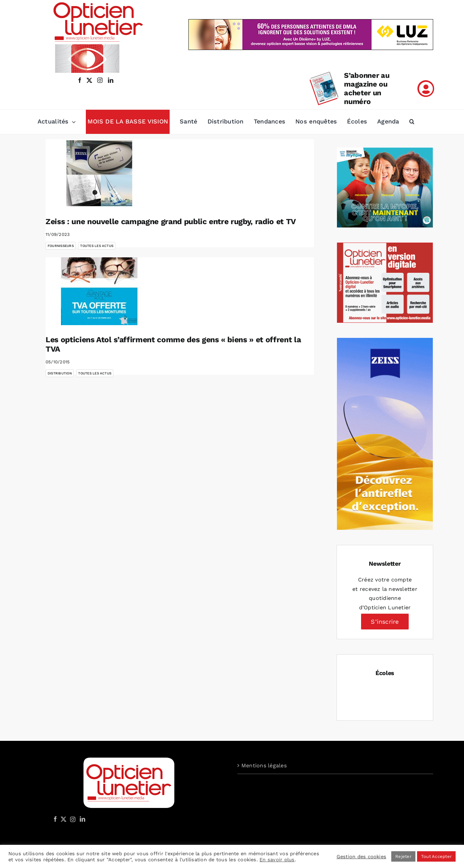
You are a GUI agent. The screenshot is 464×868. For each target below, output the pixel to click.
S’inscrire (385, 622)
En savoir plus (277, 860)
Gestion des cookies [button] (362, 857)
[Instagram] (72, 819)
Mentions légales (264, 765)
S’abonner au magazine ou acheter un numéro (367, 88)
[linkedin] (111, 80)
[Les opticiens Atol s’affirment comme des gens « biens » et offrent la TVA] (99, 291)
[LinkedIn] (82, 819)
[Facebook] (55, 819)
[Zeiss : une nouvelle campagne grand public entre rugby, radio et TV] (99, 173)
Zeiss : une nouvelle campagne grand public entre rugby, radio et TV (171, 222)
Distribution (60, 373)
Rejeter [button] (403, 856)
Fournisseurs (61, 246)
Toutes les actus (97, 246)
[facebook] (80, 80)
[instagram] (99, 80)
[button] (412, 122)
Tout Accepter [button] (436, 856)
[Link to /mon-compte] (426, 89)
